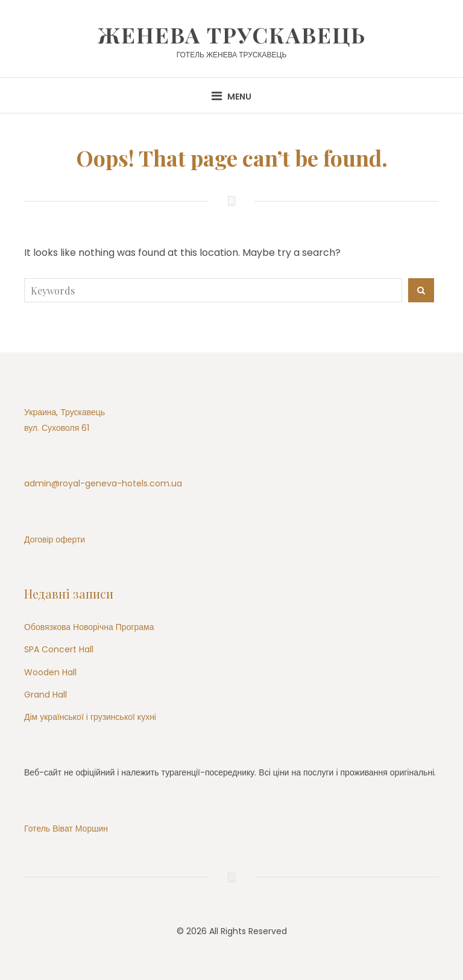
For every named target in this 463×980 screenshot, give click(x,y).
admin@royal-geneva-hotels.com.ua (103, 483)
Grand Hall (46, 695)
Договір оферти (55, 539)
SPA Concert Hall (59, 649)
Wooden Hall (50, 672)
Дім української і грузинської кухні (90, 717)
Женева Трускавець (232, 34)
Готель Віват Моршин (66, 829)
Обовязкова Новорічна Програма (89, 627)
